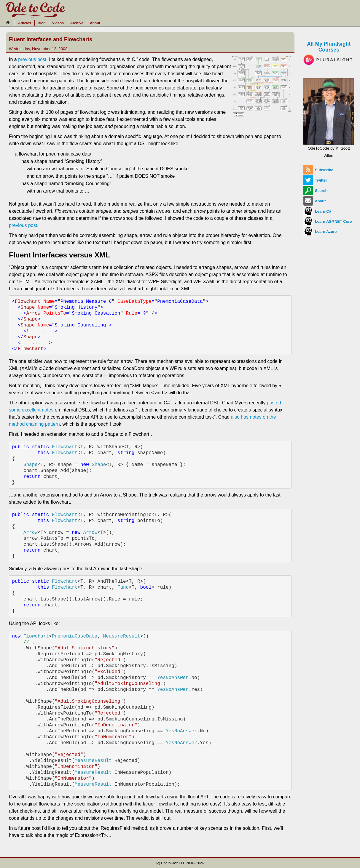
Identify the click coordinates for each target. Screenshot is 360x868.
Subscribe (318, 170)
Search (315, 191)
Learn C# (317, 211)
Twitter (315, 180)
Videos (58, 23)
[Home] (9, 23)
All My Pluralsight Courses (329, 52)
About (95, 23)
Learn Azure (320, 232)
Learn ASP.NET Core (328, 221)
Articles (25, 23)
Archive (77, 23)
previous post (32, 59)
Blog (42, 23)
